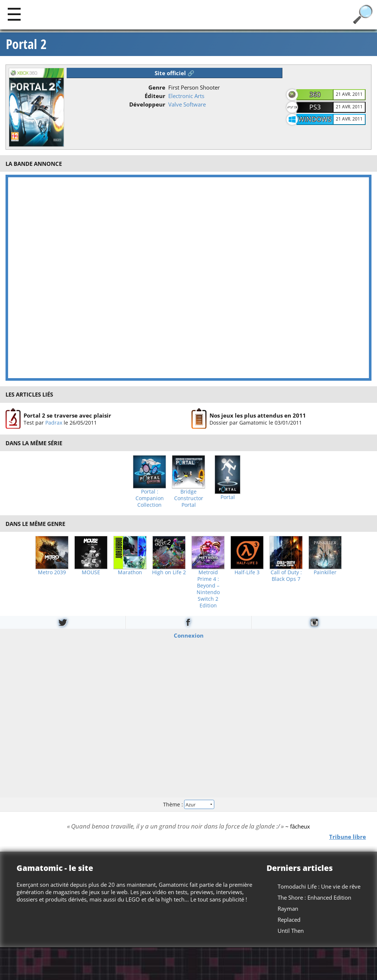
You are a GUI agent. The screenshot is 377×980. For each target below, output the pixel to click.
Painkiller (325, 572)
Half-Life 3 (247, 572)
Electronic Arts (186, 96)
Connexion (189, 635)
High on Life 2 (169, 572)
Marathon (130, 572)
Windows (315, 119)
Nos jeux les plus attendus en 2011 (258, 415)
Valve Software (187, 104)
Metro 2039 (52, 572)
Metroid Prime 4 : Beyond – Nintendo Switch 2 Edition (208, 589)
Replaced (289, 920)
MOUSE (91, 572)
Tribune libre (348, 837)
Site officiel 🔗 (175, 73)
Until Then (291, 931)
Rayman (288, 908)
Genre (157, 87)
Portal (228, 497)
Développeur (147, 104)
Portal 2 (26, 44)
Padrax (54, 422)
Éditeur (155, 96)
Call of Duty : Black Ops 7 (286, 576)
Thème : (188, 804)
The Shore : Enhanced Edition (314, 897)
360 (315, 94)
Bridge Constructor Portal (189, 498)
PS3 (315, 107)
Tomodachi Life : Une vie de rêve (319, 886)
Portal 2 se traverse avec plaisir (67, 415)
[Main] (14, 14)
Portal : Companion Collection (150, 498)
